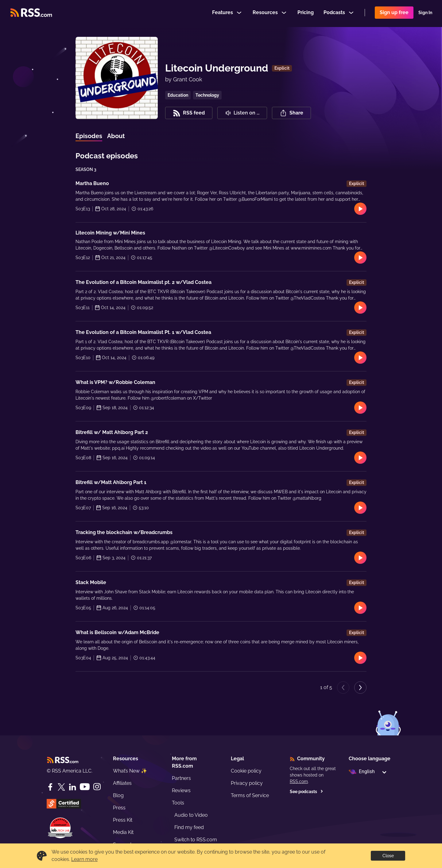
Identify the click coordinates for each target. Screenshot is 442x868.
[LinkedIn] (72, 787)
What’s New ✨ (130, 771)
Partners (181, 778)
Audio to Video (191, 815)
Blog (118, 795)
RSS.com (299, 781)
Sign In (425, 14)
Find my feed (189, 827)
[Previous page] (343, 688)
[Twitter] (61, 787)
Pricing (306, 13)
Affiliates (122, 783)
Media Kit (123, 832)
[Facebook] (50, 787)
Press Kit (123, 820)
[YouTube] (85, 787)
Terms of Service (250, 795)
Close (388, 856)
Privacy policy (247, 783)
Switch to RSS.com (196, 840)
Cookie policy (246, 771)
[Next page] (360, 688)
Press (119, 808)
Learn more (84, 859)
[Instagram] (97, 787)
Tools (178, 803)
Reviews (181, 790)
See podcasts (306, 792)
